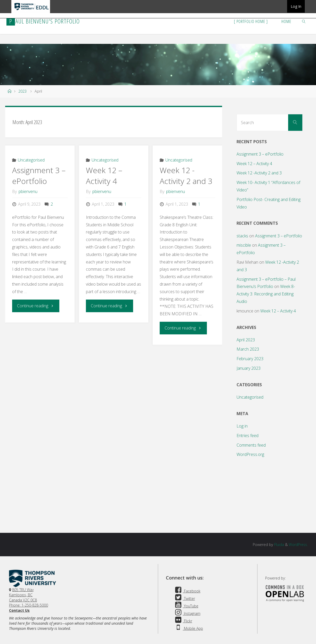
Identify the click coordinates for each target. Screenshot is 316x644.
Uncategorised (31, 160)
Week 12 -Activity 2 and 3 (186, 176)
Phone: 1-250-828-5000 (29, 605)
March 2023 (248, 349)
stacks (242, 236)
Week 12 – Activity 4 (104, 176)
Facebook (187, 591)
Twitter (184, 598)
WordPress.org (250, 454)
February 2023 (250, 359)
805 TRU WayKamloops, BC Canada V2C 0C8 (23, 595)
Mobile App (188, 628)
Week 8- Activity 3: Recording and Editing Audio (266, 294)
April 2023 (246, 340)
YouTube (186, 606)
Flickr (183, 621)
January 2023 (249, 368)
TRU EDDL (31, 13)
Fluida (278, 545)
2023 (22, 91)
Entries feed (248, 436)
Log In (296, 6)
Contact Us (19, 610)
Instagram (187, 613)
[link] (304, 21)
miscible (244, 245)
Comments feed (251, 445)
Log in (242, 426)
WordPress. (298, 545)
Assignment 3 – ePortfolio (39, 176)
